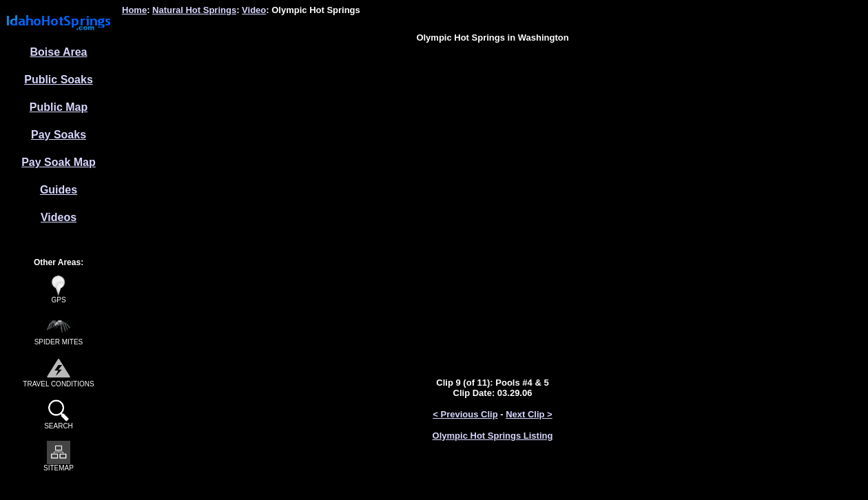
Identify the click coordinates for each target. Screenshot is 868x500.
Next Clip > (529, 414)
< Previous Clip (465, 414)
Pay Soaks (59, 135)
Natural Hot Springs (194, 10)
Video (254, 10)
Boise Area (59, 52)
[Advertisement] (493, 85)
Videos (59, 217)
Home (134, 10)
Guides (59, 190)
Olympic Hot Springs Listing (493, 436)
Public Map (59, 107)
